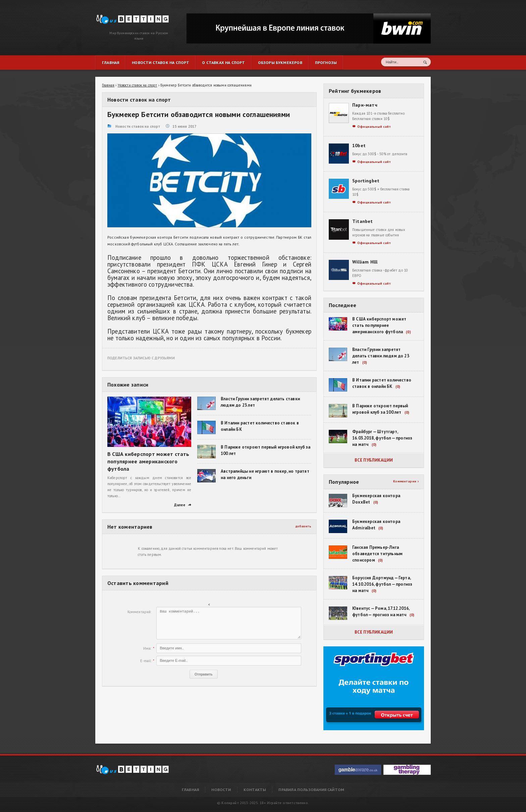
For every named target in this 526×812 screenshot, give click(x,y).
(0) (408, 332)
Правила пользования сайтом (311, 790)
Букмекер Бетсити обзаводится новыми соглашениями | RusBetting (126, 18)
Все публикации (374, 460)
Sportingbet (366, 181)
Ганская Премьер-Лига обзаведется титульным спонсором (377, 554)
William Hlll (365, 262)
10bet (359, 146)
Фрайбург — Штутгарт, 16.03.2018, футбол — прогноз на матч (382, 438)
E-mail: (146, 661)
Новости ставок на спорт (138, 126)
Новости (221, 790)
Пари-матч (365, 105)
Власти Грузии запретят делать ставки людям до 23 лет (381, 356)
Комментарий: (140, 612)
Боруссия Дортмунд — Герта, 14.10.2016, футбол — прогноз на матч (382, 584)
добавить (303, 526)
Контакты (255, 790)
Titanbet (363, 221)
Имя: (147, 648)
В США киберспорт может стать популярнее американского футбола (148, 461)
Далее (183, 505)
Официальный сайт (372, 127)
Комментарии (406, 481)
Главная (190, 790)
